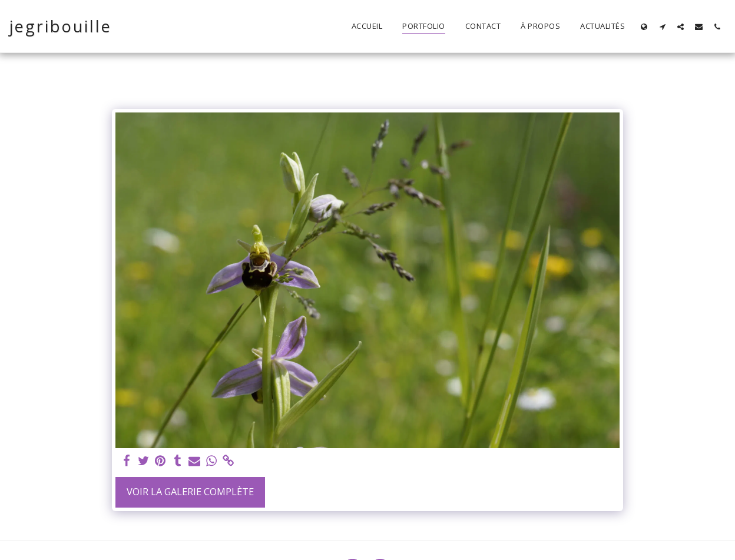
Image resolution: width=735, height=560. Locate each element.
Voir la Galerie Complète (190, 491)
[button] (662, 26)
